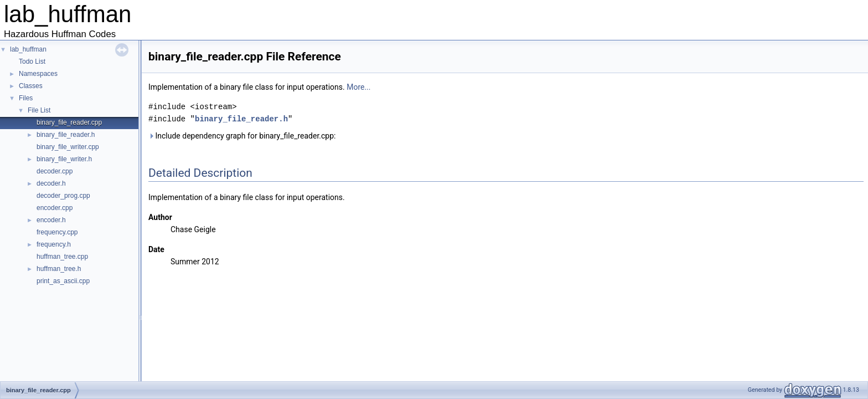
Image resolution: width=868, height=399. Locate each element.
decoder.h (51, 183)
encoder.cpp (55, 208)
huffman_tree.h (59, 269)
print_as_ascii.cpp (63, 281)
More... (358, 87)
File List (39, 110)
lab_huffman (28, 49)
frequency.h (54, 244)
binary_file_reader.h (66, 135)
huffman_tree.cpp (62, 257)
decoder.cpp (55, 171)
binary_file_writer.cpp (68, 147)
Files (26, 98)
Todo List (32, 62)
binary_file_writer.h (64, 159)
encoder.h (51, 220)
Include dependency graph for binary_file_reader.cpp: (242, 136)
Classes (31, 86)
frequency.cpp (57, 232)
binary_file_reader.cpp (69, 122)
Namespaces (38, 74)
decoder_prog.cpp (63, 196)
